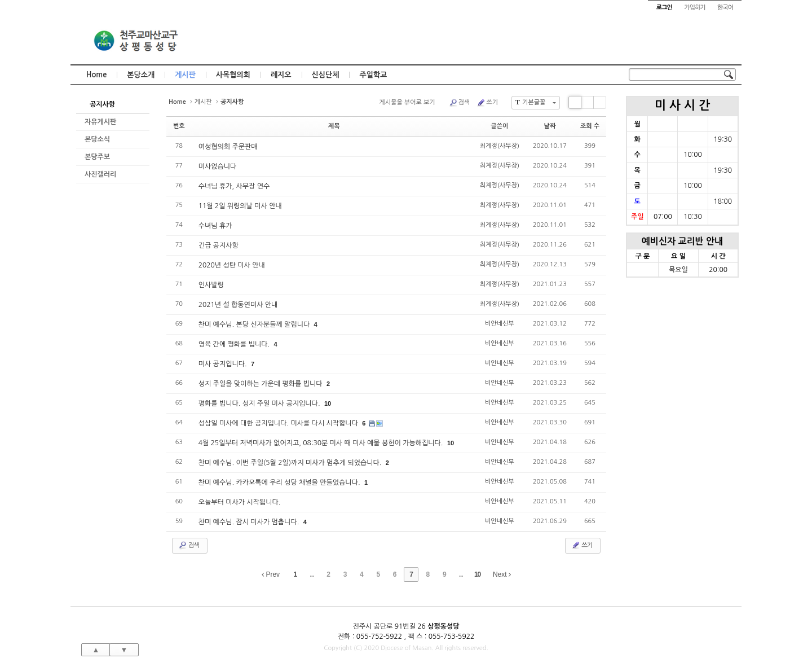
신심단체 (326, 75)
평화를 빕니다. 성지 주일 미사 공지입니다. (260, 403)
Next (502, 574)
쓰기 (487, 103)
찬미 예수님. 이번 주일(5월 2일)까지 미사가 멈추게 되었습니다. (291, 463)
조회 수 (590, 126)
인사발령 (211, 285)
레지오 (281, 75)
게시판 (185, 75)
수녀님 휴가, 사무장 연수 (234, 186)
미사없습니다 (218, 166)
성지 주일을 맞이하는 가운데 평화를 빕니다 (261, 384)
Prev (271, 574)
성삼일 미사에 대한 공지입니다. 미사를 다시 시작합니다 (279, 423)
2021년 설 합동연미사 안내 (238, 305)
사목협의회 (233, 75)
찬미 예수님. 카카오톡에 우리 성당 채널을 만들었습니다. (280, 482)
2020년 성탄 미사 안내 (232, 265)
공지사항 (102, 104)
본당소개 (141, 75)
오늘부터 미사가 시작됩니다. (240, 502)
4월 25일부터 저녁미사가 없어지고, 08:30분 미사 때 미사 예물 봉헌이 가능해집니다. (322, 443)
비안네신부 (500, 324)
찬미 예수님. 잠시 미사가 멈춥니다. (250, 522)
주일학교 (373, 75)
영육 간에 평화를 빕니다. (235, 344)
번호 (179, 126)
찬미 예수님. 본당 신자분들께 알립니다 (255, 324)
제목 (334, 126)
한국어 (725, 8)
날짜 (550, 126)
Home (96, 75)
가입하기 (694, 8)
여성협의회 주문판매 (228, 147)
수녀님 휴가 (215, 226)
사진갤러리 (100, 174)
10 (328, 403)
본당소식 (97, 139)
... (312, 574)
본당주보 (97, 157)
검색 (460, 103)
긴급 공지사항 (219, 245)
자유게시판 (100, 122)
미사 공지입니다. (224, 364)
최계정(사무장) (500, 146)
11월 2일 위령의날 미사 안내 (240, 206)
